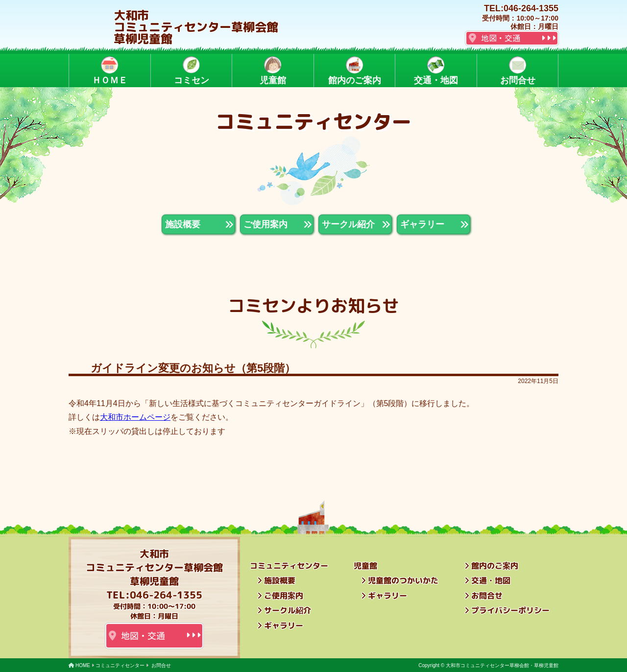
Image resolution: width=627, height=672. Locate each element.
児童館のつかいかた (403, 580)
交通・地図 (436, 71)
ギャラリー (284, 625)
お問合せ (517, 71)
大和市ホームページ (135, 417)
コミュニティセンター (120, 665)
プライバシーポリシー (510, 610)
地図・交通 (501, 38)
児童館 (273, 71)
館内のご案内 (354, 71)
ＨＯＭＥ (110, 71)
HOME (83, 665)
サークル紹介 (288, 610)
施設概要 (280, 580)
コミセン (191, 71)
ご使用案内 (284, 596)
